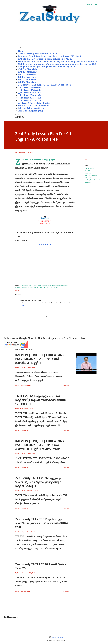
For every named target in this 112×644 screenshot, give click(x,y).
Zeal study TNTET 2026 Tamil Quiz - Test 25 (41, 566)
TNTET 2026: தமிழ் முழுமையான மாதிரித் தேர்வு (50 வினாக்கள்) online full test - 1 (41, 400)
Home (21, 51)
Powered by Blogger (56, 637)
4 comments (24, 468)
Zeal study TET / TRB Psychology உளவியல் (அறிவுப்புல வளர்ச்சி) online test (42, 523)
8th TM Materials (27, 80)
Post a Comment (26, 386)
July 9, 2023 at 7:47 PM (34, 300)
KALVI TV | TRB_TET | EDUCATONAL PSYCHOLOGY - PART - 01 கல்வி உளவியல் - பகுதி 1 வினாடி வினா (41, 445)
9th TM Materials (27, 74)
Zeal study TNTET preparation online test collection (45, 85)
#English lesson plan (90, 171)
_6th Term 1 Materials (30, 90)
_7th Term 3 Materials (30, 98)
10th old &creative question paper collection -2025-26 (45, 59)
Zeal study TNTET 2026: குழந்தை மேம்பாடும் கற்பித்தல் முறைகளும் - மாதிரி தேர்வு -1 (39, 482)
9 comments (24, 509)
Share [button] (86, 159)
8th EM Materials (27, 82)
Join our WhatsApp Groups (32, 108)
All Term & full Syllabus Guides (34, 103)
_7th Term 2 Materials (30, 95)
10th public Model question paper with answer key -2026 (47, 67)
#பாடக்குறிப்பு (88, 178)
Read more (66, 386)
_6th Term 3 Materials (30, 100)
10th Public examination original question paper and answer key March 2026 (57, 64)
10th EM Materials (27, 72)
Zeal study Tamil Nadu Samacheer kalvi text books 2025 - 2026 (50, 56)
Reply (22, 305)
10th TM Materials (27, 69)
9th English (45, 245)
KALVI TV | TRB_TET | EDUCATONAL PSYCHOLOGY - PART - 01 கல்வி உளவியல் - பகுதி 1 (41, 359)
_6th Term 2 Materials (30, 93)
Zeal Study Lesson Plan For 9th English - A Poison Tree (95, 181)
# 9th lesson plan (89, 168)
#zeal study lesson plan (91, 175)
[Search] (89, 5)
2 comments (24, 431)
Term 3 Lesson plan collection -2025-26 (38, 54)
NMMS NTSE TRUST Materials (34, 106)
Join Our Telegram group (31, 111)
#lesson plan (88, 173)
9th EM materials (27, 77)
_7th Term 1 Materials (29, 87)
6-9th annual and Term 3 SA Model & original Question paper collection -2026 (57, 61)
